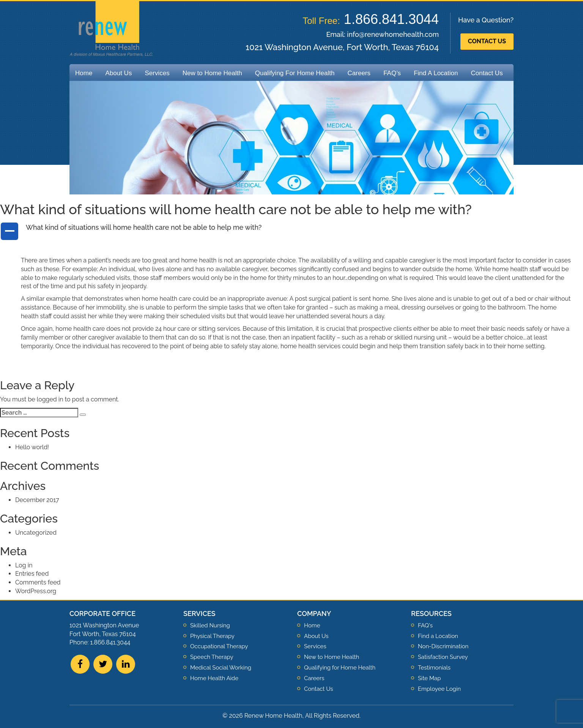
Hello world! (32, 447)
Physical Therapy (212, 636)
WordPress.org (36, 591)
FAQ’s (392, 73)
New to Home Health (212, 73)
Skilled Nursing (210, 625)
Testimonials (434, 668)
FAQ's (425, 625)
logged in (50, 399)
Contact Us (487, 41)
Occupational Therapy (219, 646)
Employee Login (439, 689)
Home (84, 73)
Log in (24, 565)
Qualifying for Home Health (340, 668)
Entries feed (32, 574)
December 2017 (37, 500)
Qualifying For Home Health (295, 73)
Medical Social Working (221, 668)
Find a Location (438, 636)
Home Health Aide (214, 678)
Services (157, 73)
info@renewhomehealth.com (393, 34)
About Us (118, 73)
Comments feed (38, 582)
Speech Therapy (212, 657)
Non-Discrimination (443, 646)
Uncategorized (36, 533)
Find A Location (436, 73)
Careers (359, 73)
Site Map (429, 678)
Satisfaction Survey (443, 657)
